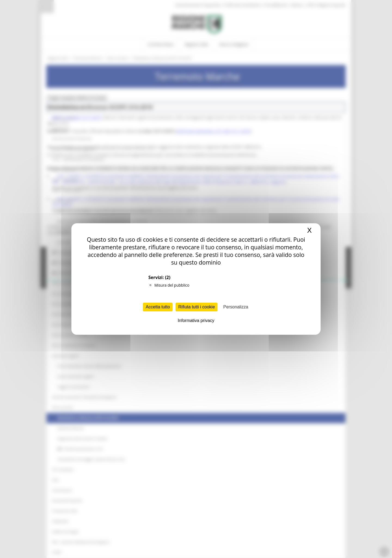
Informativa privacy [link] (196, 321)
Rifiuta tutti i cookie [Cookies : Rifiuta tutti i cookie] (197, 307)
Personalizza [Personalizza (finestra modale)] (236, 307)
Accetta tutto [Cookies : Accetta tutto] (158, 307)
